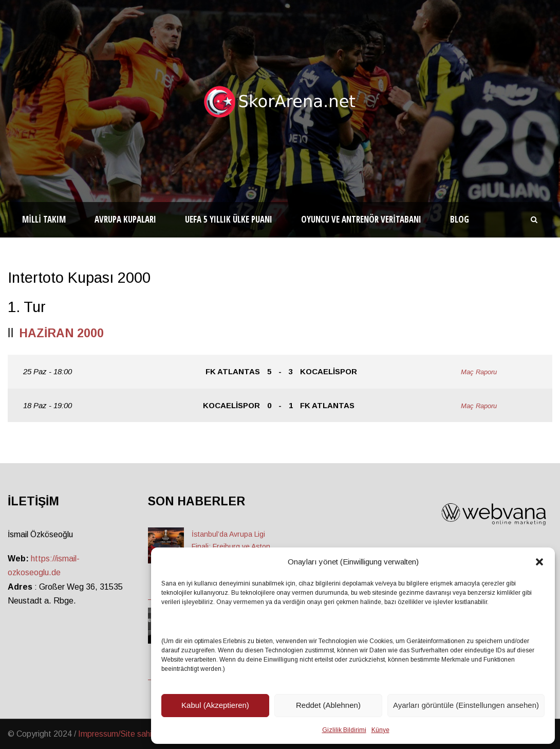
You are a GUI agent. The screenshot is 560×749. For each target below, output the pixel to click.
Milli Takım (44, 219)
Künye (380, 730)
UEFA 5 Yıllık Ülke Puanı (229, 219)
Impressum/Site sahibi (118, 734)
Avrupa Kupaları (125, 219)
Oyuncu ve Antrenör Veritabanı (361, 219)
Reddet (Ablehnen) (328, 705)
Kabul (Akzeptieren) (215, 705)
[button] (539, 562)
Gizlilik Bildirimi (344, 730)
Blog (460, 219)
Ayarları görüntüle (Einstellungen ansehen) (466, 705)
